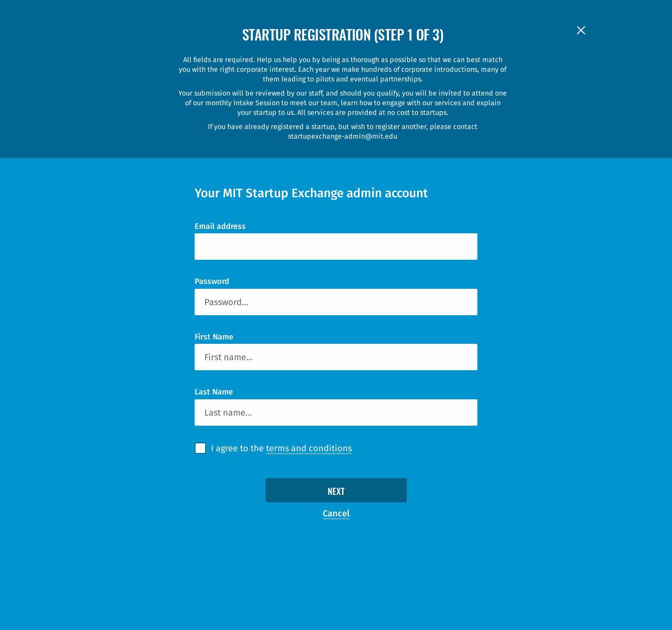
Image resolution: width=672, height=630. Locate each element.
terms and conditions (309, 448)
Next (336, 492)
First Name (214, 337)
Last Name (214, 392)
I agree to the (281, 448)
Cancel (336, 513)
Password (212, 281)
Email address (220, 226)
